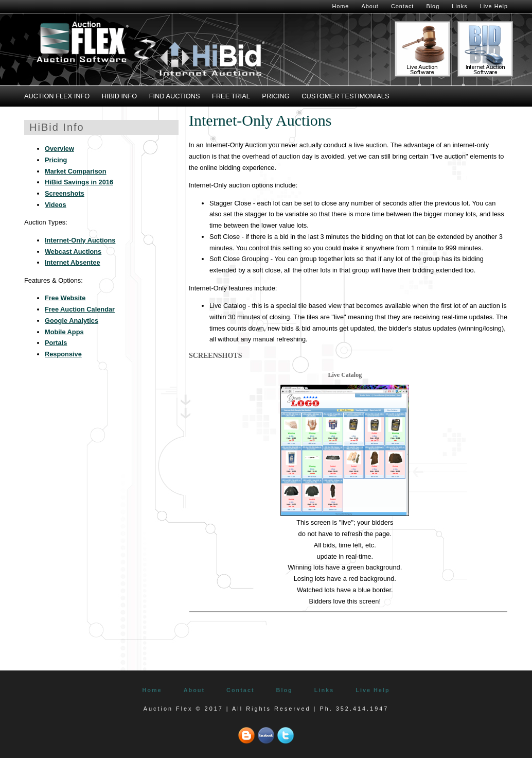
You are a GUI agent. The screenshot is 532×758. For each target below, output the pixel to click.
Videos (56, 205)
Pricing (276, 96)
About (370, 6)
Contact (402, 6)
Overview (59, 149)
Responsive (63, 354)
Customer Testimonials (345, 96)
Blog (433, 6)
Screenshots (65, 193)
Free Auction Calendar (80, 309)
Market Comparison (75, 171)
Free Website (65, 298)
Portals (56, 343)
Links (459, 6)
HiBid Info (119, 96)
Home (340, 6)
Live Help (494, 6)
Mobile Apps (64, 332)
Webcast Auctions (73, 252)
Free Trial (231, 96)
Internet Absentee (73, 262)
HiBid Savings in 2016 (79, 182)
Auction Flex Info (57, 96)
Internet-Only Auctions (80, 240)
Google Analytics (72, 321)
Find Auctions (175, 96)
